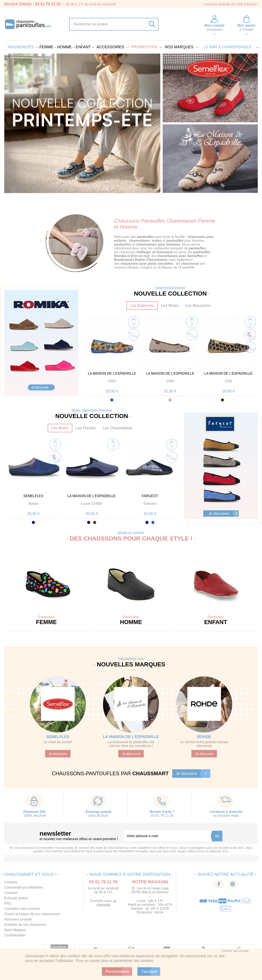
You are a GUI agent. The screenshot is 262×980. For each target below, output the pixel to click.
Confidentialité (15, 935)
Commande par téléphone (24, 887)
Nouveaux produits (18, 919)
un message (107, 903)
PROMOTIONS (146, 47)
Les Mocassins (198, 306)
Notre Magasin (15, 930)
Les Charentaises (118, 428)
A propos (11, 882)
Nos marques (181, 47)
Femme (47, 47)
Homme (65, 47)
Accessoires (112, 47)
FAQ (8, 903)
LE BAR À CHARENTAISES (231, 47)
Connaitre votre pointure (23, 909)
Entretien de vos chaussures (26, 925)
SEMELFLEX (33, 496)
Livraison (11, 893)
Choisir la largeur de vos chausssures (33, 914)
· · (112, 381)
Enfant (84, 47)
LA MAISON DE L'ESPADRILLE (112, 373)
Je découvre (58, 754)
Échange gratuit (16, 898)
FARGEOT (150, 496)
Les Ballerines (142, 306)
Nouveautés (23, 47)
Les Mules (170, 306)
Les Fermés (86, 428)
